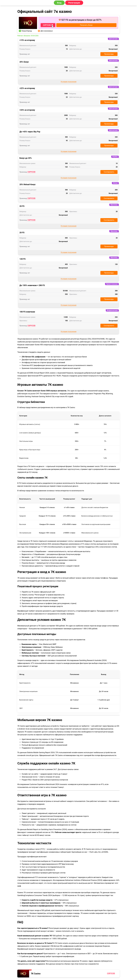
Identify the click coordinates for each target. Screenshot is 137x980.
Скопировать (109, 172)
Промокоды (109, 54)
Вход (59, 3)
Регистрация (74, 3)
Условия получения (69, 82)
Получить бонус (86, 25)
